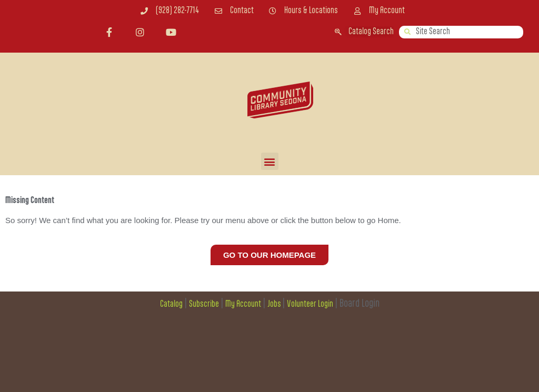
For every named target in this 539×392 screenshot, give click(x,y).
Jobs (275, 304)
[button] (270, 161)
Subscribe (204, 304)
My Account (243, 304)
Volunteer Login (310, 304)
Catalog (171, 304)
